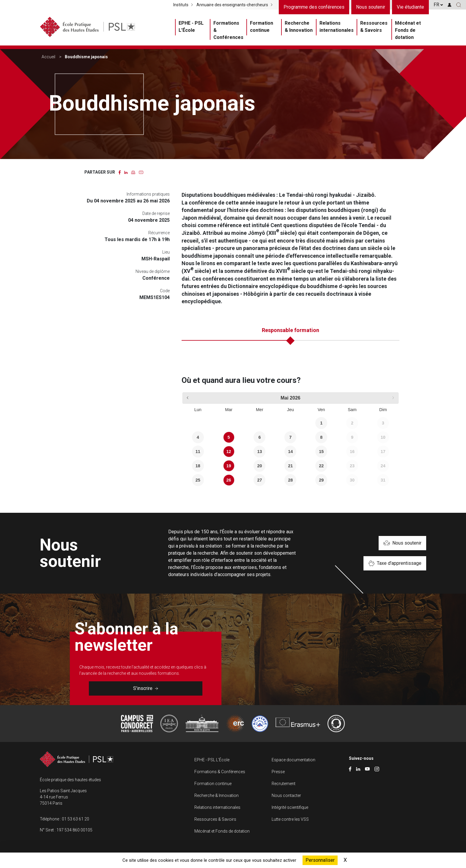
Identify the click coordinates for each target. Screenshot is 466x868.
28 (290, 480)
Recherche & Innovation (299, 27)
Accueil (48, 57)
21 (290, 466)
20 (259, 466)
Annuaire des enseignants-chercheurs (232, 5)
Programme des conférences (314, 7)
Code (165, 291)
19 (229, 466)
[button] (459, 5)
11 (198, 452)
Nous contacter (286, 795)
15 (321, 452)
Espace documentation (293, 760)
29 (321, 480)
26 (229, 480)
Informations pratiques (148, 194)
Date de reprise (156, 213)
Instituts (181, 5)
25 (198, 480)
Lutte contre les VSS (290, 819)
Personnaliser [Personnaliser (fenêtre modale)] (320, 860)
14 (290, 452)
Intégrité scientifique (290, 807)
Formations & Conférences (228, 30)
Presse (278, 772)
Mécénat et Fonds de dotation (408, 30)
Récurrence (159, 233)
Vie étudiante (410, 7)
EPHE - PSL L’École (191, 27)
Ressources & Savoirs (374, 27)
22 (321, 466)
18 (198, 466)
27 (259, 480)
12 (229, 452)
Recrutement (284, 784)
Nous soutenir (371, 7)
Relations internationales (337, 27)
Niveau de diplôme (153, 271)
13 (259, 452)
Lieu (166, 252)
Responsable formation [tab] (291, 330)
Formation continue (262, 27)
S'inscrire (146, 688)
